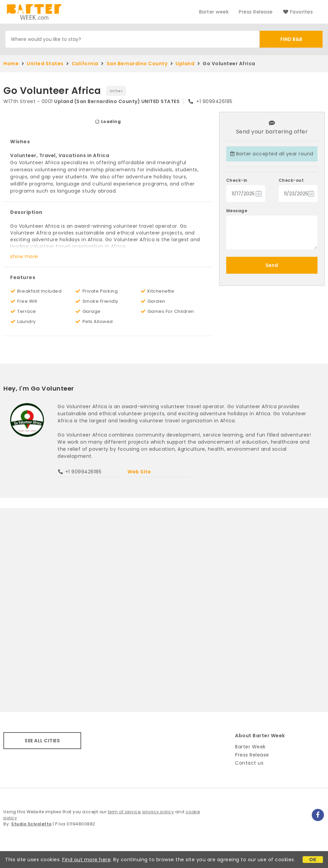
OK (313, 860)
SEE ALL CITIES (42, 741)
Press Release (256, 12)
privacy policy (158, 812)
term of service (124, 812)
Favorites (298, 12)
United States (45, 64)
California (85, 64)
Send (272, 265)
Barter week (214, 12)
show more (24, 256)
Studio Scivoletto (31, 824)
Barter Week (250, 747)
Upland (185, 64)
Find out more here (86, 860)
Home (11, 64)
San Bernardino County (137, 64)
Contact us (249, 763)
